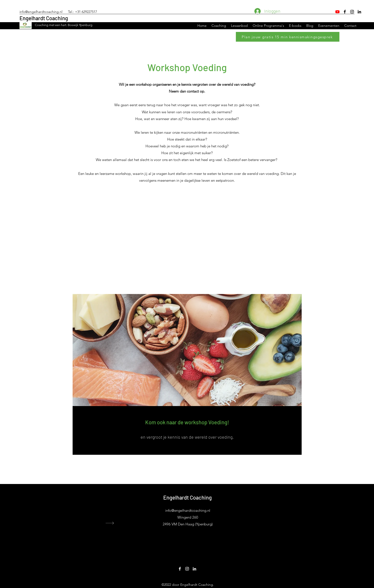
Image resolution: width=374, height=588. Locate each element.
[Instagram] (352, 12)
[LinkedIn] (359, 12)
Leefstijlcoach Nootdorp (271, 527)
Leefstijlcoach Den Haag (270, 502)
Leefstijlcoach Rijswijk (269, 518)
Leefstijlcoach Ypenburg (270, 514)
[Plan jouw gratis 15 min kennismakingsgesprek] (288, 37)
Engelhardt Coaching (44, 18)
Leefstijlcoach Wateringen (272, 510)
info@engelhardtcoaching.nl (41, 12)
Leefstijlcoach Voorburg (270, 506)
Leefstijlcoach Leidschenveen (274, 522)
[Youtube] (337, 12)
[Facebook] (345, 12)
